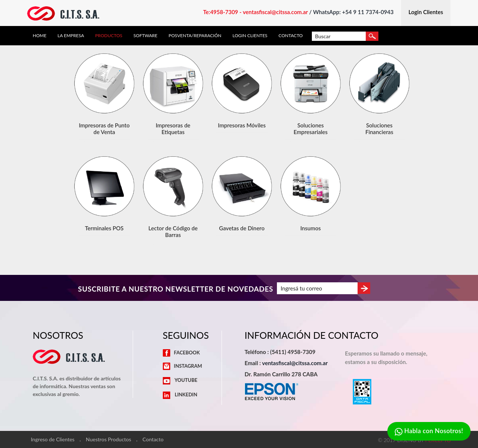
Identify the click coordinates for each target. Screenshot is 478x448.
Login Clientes (250, 36)
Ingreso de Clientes (53, 439)
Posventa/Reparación (195, 36)
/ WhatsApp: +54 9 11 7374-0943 (351, 12)
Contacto (290, 36)
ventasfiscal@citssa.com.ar (295, 363)
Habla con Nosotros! (429, 431)
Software (145, 36)
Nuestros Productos (109, 439)
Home (40, 36)
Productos (109, 36)
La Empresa (71, 36)
